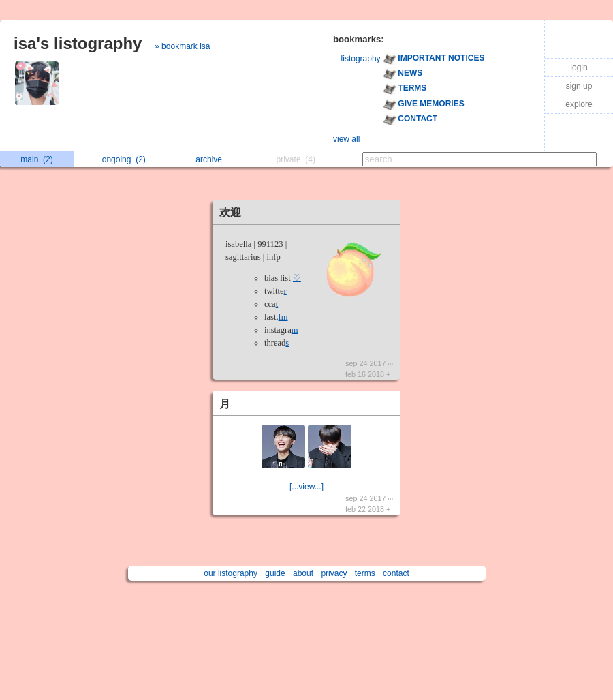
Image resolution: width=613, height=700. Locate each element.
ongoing (124, 159)
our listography (231, 573)
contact (396, 573)
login (579, 67)
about (303, 573)
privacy (334, 573)
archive (212, 159)
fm (283, 317)
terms (365, 573)
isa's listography (78, 43)
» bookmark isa (182, 46)
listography (361, 59)
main (36, 159)
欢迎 (230, 212)
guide (275, 573)
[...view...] (306, 487)
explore (579, 104)
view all (346, 139)
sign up (579, 86)
